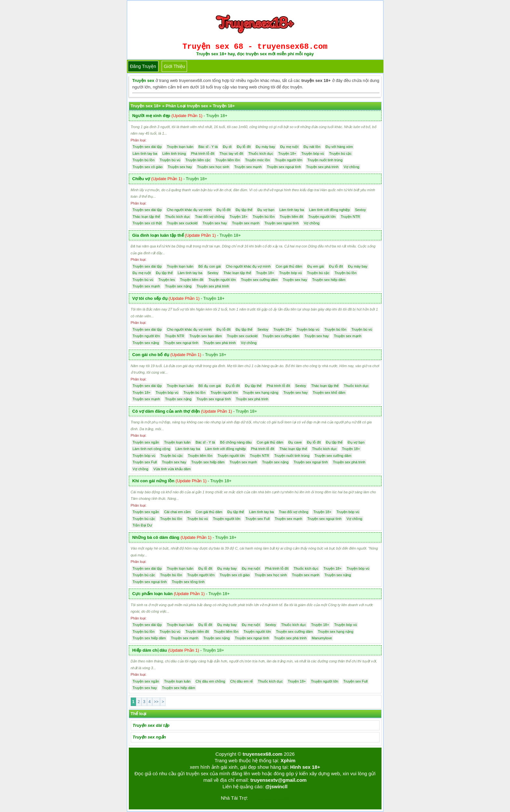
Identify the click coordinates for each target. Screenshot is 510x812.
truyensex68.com (263, 754)
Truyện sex (143, 80)
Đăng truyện (143, 66)
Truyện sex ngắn (149, 737)
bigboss (281, 798)
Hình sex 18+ (305, 767)
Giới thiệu (174, 66)
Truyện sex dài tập (151, 725)
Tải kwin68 (259, 798)
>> (156, 702)
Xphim (288, 760)
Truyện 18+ (217, 116)
